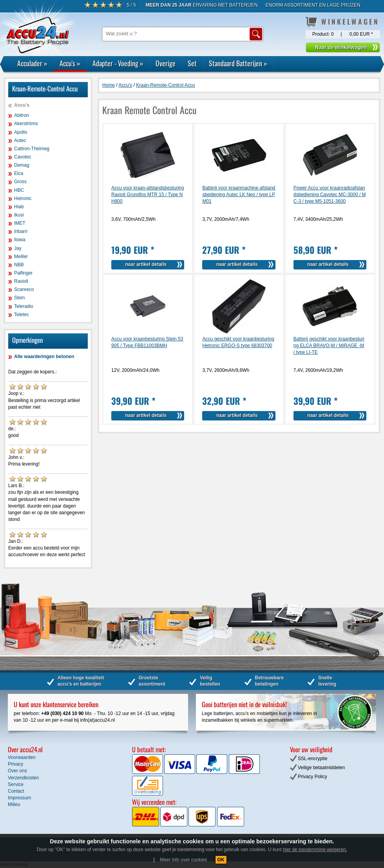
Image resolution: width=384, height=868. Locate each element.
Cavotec (23, 157)
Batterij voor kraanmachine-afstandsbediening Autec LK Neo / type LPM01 (239, 195)
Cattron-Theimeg (32, 149)
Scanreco (24, 289)
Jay (18, 248)
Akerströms (26, 124)
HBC (19, 190)
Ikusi (19, 215)
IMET (20, 223)
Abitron (22, 115)
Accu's (70, 63)
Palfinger (23, 273)
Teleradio (24, 306)
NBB (19, 265)
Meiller (21, 257)
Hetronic (23, 198)
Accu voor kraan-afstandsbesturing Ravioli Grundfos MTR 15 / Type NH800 (148, 195)
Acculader (32, 63)
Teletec (22, 315)
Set (192, 63)
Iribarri (21, 231)
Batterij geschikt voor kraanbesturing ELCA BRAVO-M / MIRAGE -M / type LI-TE (329, 346)
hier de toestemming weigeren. (315, 850)
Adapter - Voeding (118, 63)
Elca (19, 173)
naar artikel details (146, 264)
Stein (19, 298)
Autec (20, 140)
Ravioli (21, 281)
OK (221, 860)
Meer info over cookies (184, 860)
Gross (20, 182)
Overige (166, 63)
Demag (22, 165)
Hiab (19, 207)
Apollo (21, 132)
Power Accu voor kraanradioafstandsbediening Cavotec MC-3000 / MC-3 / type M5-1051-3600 (330, 195)
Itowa (20, 240)
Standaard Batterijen (238, 63)
